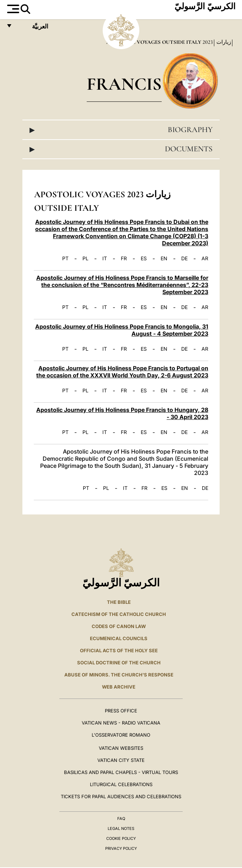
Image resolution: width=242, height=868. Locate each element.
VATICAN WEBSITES (121, 748)
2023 (207, 42)
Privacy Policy (121, 848)
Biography (121, 130)
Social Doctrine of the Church (119, 663)
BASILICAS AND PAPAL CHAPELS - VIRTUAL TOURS (121, 772)
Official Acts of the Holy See (119, 650)
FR (124, 258)
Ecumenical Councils (119, 638)
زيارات (223, 42)
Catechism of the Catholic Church (119, 614)
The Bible (119, 602)
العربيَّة (33, 28)
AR (205, 258)
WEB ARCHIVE (119, 687)
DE (184, 258)
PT (65, 258)
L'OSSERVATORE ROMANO (121, 735)
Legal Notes (121, 828)
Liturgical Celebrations (121, 784)
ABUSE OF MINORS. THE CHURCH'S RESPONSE (119, 675)
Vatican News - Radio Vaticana (121, 723)
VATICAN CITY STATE (121, 760)
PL (85, 258)
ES (144, 258)
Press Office (121, 711)
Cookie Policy (121, 838)
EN (164, 258)
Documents (121, 149)
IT (105, 258)
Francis (124, 84)
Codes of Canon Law (119, 626)
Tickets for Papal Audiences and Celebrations (121, 796)
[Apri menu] (12, 9)
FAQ (121, 819)
